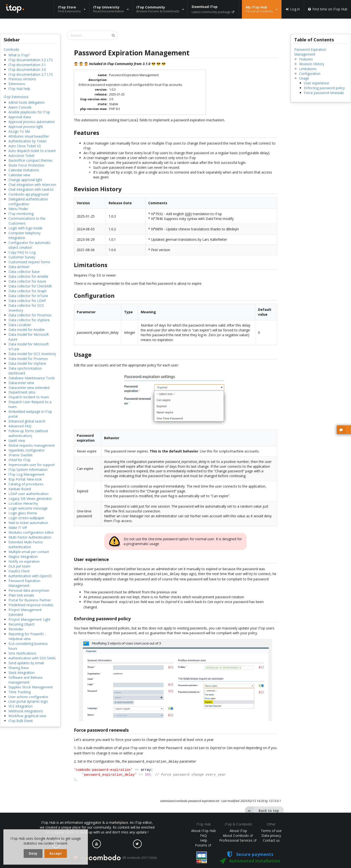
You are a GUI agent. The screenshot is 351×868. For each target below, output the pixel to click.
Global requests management (32, 445)
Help (204, 840)
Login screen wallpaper (26, 518)
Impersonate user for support (32, 465)
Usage (304, 78)
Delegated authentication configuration (28, 201)
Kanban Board (20, 489)
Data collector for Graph (28, 291)
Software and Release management (26, 680)
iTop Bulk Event (21, 721)
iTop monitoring (21, 214)
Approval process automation (32, 122)
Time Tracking (20, 692)
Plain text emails (21, 595)
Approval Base (20, 117)
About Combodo (238, 835)
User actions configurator (28, 697)
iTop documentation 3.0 (27, 69)
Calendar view (19, 175)
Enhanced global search (27, 421)
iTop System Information (28, 470)
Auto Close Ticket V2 (25, 146)
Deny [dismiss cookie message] (33, 853)
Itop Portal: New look (25, 479)
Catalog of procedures (26, 484)
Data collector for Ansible (28, 276)
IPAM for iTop (19, 460)
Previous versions (22, 79)
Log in (293, 9)
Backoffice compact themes (31, 160)
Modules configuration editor (31, 532)
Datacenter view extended (29, 388)
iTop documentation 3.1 (27, 65)
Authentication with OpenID (30, 576)
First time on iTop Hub (327, 9)
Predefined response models (31, 605)
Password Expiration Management (24, 583)
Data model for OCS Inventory (32, 354)
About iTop (238, 831)
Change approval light (25, 180)
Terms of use (271, 831)
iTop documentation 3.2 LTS (31, 60)
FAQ (204, 835)
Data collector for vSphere (29, 320)
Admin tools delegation (27, 102)
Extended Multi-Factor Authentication (26, 544)
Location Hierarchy (23, 503)
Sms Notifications (22, 653)
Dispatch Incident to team (29, 397)
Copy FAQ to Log (22, 252)
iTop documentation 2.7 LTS (31, 74)
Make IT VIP (18, 528)
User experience (316, 83)
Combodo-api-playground (28, 194)
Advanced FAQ (20, 426)
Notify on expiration (24, 561)
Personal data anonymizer (29, 590)
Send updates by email (26, 663)
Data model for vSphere (27, 363)
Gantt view (17, 441)
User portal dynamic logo (28, 701)
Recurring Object (21, 624)
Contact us (271, 840)
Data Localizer (20, 325)
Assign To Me (19, 131)
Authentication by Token (28, 141)
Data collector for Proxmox (30, 315)
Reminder (16, 629)
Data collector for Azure (27, 281)
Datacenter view (21, 383)
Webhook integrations (26, 711)
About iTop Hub (204, 831)
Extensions (17, 84)
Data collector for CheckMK (30, 286)
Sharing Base (19, 668)
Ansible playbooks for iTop (29, 112)
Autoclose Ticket (21, 156)
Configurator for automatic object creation (30, 245)
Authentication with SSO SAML (32, 658)
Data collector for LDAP (27, 301)
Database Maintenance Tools (32, 378)
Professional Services (238, 840)
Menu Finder (18, 209)
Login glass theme (23, 513)
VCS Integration (21, 706)
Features (306, 59)
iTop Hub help (19, 89)
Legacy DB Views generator (30, 499)
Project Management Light (29, 619)
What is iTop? (19, 55)
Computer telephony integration (25, 235)
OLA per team (19, 566)
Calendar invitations (24, 170)
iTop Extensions (16, 97)
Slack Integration (21, 673)
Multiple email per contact (29, 552)
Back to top (262, 808)
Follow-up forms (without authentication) (28, 433)
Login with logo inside (25, 228)
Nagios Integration (23, 557)
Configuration (310, 74)
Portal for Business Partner (30, 600)
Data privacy (271, 835)
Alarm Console (20, 107)
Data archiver (19, 267)
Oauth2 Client (19, 571)
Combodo (11, 49)
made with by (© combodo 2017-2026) (106, 858)
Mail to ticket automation (28, 523)
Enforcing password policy (324, 88)
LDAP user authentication (28, 494)
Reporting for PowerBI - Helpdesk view (27, 636)
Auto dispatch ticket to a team (32, 151)
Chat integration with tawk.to (31, 189)
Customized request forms (29, 262)
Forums (203, 845)
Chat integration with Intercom (32, 185)
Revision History (312, 64)
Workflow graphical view (27, 716)
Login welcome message (28, 508)
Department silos (22, 392)
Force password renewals (324, 93)
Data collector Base (24, 272)
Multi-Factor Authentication (30, 537)
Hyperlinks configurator (27, 450)
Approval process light (26, 127)
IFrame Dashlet (21, 455)
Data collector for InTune (28, 296)
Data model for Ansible (27, 330)
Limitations (308, 69)
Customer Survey (22, 257)
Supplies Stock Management (31, 687)
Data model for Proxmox (28, 359)
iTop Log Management (26, 474)
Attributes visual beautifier (29, 136)
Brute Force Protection (26, 165)
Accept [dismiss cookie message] (56, 853)
